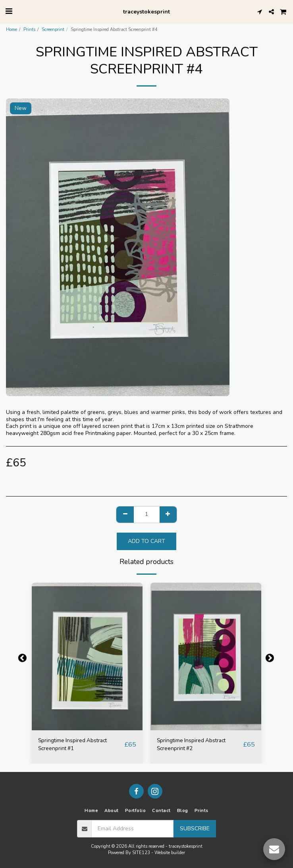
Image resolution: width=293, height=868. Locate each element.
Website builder (170, 853)
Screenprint (53, 30)
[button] (9, 11)
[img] (87, 656)
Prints (29, 30)
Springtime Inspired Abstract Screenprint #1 (72, 744)
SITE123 (141, 853)
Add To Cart (146, 541)
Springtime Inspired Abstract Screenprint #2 (191, 744)
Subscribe (195, 829)
